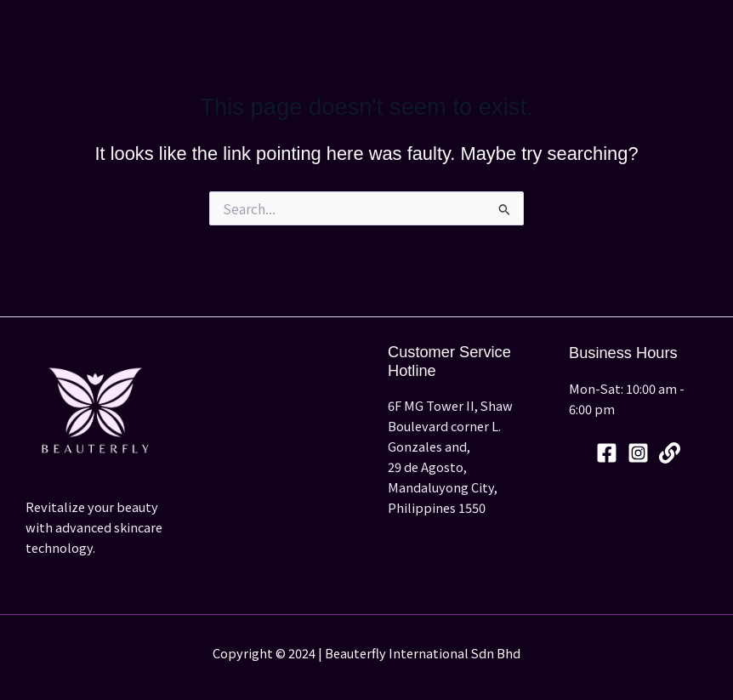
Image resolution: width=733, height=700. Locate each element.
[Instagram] (638, 453)
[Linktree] (670, 453)
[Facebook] (607, 453)
